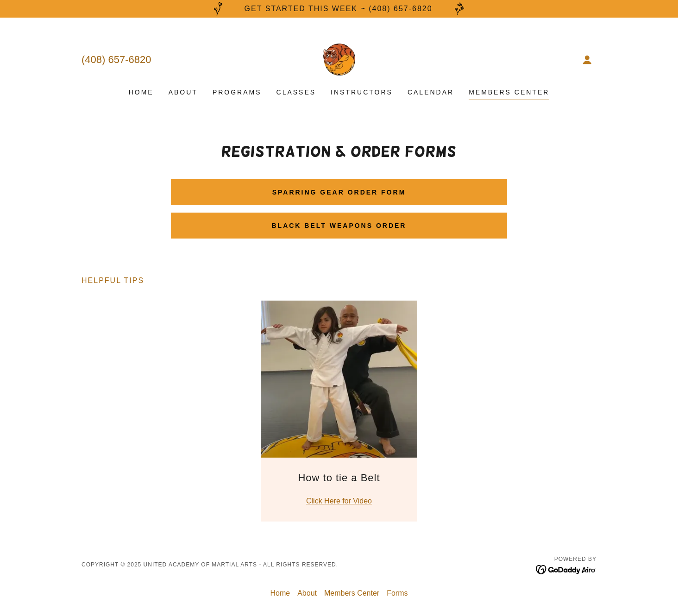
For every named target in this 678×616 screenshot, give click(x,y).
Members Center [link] (509, 92)
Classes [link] (296, 92)
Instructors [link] (362, 92)
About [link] (183, 92)
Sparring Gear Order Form (339, 192)
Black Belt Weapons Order (339, 226)
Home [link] (141, 92)
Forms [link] (397, 593)
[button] (587, 60)
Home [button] (280, 593)
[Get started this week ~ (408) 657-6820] (339, 9)
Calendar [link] (431, 92)
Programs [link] (237, 92)
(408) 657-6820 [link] (116, 60)
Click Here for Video (339, 501)
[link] (339, 59)
